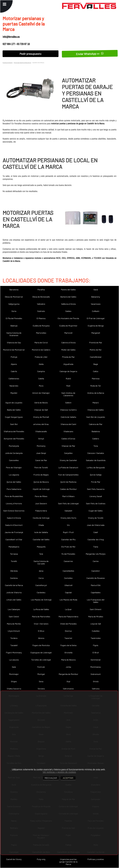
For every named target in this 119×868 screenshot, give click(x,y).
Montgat (41, 674)
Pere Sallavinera (14, 489)
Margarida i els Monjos (96, 554)
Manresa (96, 378)
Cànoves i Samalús (96, 453)
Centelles (68, 578)
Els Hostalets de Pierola (68, 318)
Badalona (96, 431)
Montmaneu (96, 667)
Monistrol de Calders (41, 350)
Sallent (68, 403)
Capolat (68, 592)
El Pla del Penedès (14, 318)
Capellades (96, 592)
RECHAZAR (51, 778)
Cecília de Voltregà (41, 518)
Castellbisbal (96, 357)
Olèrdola (14, 571)
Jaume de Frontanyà (14, 532)
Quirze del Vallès (14, 482)
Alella (41, 364)
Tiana (96, 547)
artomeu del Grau (41, 424)
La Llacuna (14, 660)
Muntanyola (14, 446)
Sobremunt (96, 674)
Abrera (41, 638)
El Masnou (41, 318)
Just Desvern (41, 503)
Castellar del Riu (68, 539)
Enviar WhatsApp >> (90, 54)
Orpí (68, 681)
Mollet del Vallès (68, 350)
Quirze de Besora (41, 482)
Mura (41, 386)
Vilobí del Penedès (68, 624)
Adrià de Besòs (41, 403)
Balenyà (14, 326)
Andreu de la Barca (96, 393)
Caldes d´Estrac (68, 439)
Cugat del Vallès (96, 511)
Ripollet (14, 393)
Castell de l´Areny (14, 859)
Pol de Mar (96, 482)
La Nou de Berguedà (96, 467)
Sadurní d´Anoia (14, 518)
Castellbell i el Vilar (14, 539)
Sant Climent (96, 609)
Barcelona (14, 290)
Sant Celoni (14, 616)
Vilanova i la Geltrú (68, 410)
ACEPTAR (68, 778)
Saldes (68, 311)
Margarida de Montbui (68, 674)
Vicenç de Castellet (68, 460)
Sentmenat (96, 660)
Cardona (14, 578)
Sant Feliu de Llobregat (68, 503)
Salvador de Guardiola (96, 460)
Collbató (96, 311)
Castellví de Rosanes (96, 578)
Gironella (68, 652)
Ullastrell (68, 585)
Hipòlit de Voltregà (41, 489)
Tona (96, 446)
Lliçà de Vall (96, 624)
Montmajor (14, 674)
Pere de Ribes (41, 496)
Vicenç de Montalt (41, 417)
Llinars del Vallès (14, 600)
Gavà (96, 290)
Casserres (68, 561)
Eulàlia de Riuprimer (68, 326)
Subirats (41, 311)
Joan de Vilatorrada (96, 525)
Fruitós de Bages (41, 475)
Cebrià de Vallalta (68, 417)
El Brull (96, 652)
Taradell (14, 645)
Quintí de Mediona (68, 482)
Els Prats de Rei (68, 547)
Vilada (41, 525)
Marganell (96, 333)
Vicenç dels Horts (68, 518)
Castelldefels (68, 571)
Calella (41, 378)
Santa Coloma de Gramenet (14, 334)
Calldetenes (14, 378)
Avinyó (41, 439)
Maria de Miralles (96, 616)
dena (41, 571)
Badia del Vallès (14, 410)
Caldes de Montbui (68, 489)
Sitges (14, 681)
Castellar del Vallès (41, 539)
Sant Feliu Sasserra (96, 489)
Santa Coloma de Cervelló (41, 562)
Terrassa (14, 554)
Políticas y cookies (96, 859)
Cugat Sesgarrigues (14, 417)
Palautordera (41, 511)
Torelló (14, 561)
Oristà (96, 681)
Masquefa (41, 547)
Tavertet (68, 638)
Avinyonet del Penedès (14, 439)
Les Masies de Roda (68, 600)
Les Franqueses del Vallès (96, 601)
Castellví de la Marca (14, 585)
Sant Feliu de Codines (96, 503)
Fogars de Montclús (41, 645)
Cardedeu (41, 592)
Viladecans (68, 431)
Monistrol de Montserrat (14, 350)
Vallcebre (41, 304)
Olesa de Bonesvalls (41, 297)
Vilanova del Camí (68, 424)
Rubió (68, 378)
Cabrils (14, 371)
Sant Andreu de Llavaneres (68, 394)
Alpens (14, 364)
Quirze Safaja (96, 475)
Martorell (68, 333)
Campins (41, 371)
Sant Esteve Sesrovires (14, 511)
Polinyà (14, 357)
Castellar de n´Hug (96, 539)
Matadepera (14, 547)
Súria (14, 311)
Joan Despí (41, 453)
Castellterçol (41, 585)
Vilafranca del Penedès (14, 431)
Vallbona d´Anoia (68, 304)
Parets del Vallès (68, 290)
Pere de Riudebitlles (14, 496)
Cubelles (96, 631)
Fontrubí (41, 667)
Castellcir (96, 571)
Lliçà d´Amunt (14, 631)
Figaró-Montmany (14, 652)
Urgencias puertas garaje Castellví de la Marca (68, 862)
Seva (41, 681)
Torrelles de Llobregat (41, 660)
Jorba (68, 667)
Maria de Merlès (14, 624)
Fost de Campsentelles (68, 475)
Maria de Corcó (41, 342)
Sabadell (68, 511)
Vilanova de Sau (14, 342)
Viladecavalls (41, 431)
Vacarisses (96, 304)
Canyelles (68, 453)
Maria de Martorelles (41, 616)
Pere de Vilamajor (14, 467)
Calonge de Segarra (68, 371)
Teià (41, 554)
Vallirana (96, 689)
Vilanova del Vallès (96, 410)
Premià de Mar (96, 342)
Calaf (96, 532)
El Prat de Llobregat (96, 318)
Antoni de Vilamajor (41, 393)
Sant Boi (14, 424)
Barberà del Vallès (68, 297)
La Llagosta (14, 475)
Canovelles (14, 460)
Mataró (96, 403)
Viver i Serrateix (41, 624)
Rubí (68, 386)
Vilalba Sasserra (14, 689)
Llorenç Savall (96, 496)
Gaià (14, 667)
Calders (96, 439)
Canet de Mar (41, 460)
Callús (96, 371)
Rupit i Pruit (68, 532)
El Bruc (41, 631)
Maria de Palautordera (68, 616)
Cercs (41, 578)
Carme (96, 561)
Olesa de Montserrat (14, 297)
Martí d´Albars (68, 496)
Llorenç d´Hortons (14, 503)
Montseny (41, 446)
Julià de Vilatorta (14, 592)
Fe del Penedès (68, 554)
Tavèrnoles (96, 638)
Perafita (41, 290)
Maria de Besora (68, 660)
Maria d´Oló (96, 585)
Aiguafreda (68, 364)
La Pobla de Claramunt (68, 467)
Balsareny (96, 297)
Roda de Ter (96, 386)
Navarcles (14, 386)
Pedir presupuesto (30, 54)
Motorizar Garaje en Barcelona (22, 63)
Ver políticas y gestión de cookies (59, 772)
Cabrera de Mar (96, 424)
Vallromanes (68, 689)
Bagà (96, 364)
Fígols (96, 645)
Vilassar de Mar (68, 446)
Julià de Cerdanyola (14, 453)
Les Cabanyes (14, 609)
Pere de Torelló (41, 467)
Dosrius (68, 631)
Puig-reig (41, 859)
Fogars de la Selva (68, 645)
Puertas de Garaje (8, 63)
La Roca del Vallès (41, 609)
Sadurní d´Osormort (14, 525)
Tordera (14, 638)
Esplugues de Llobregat (41, 652)
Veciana (41, 689)
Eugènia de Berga (96, 326)
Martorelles (41, 333)
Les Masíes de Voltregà (41, 600)
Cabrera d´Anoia (68, 342)
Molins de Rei (96, 350)
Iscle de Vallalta (41, 532)
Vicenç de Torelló (96, 518)
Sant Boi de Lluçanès (96, 417)
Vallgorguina (14, 304)
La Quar (68, 609)
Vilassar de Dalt (41, 410)
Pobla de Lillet (41, 357)
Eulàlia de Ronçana (41, 326)
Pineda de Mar (68, 357)
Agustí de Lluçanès (14, 403)
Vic (68, 525)
